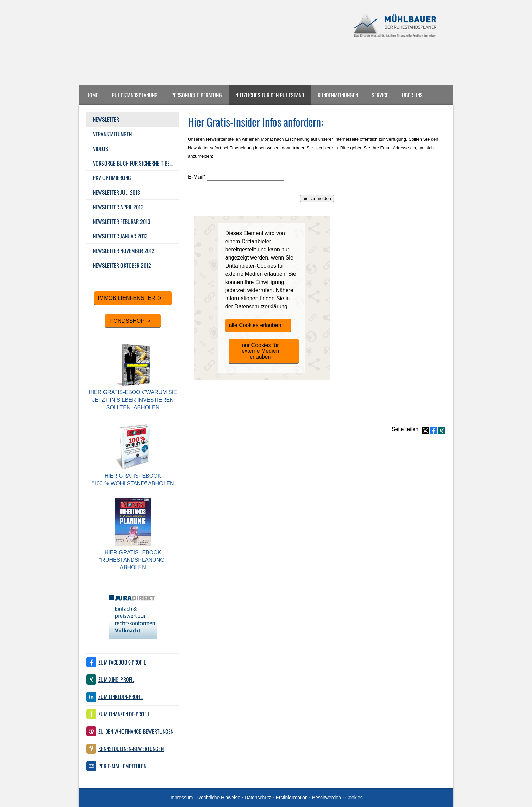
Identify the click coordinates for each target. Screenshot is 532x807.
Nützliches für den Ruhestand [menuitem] (270, 95)
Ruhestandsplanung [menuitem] (135, 95)
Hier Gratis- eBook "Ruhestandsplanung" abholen (133, 560)
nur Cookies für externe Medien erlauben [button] (260, 351)
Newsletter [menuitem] (106, 119)
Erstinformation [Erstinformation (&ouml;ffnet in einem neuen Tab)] (291, 798)
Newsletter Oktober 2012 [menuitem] (122, 265)
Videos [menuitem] (100, 149)
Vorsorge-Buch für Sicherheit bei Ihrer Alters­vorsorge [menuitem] (136, 163)
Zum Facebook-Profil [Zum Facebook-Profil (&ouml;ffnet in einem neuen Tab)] (122, 662)
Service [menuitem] (380, 95)
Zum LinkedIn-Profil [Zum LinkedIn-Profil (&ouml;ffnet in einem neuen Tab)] (120, 697)
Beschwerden (327, 798)
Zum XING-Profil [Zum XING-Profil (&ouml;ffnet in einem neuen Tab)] (116, 679)
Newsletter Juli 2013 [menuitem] (117, 192)
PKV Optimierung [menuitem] (112, 178)
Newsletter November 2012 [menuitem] (124, 251)
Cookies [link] (354, 798)
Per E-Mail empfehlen (122, 766)
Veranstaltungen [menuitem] (112, 134)
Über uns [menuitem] (412, 95)
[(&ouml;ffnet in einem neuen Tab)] (133, 638)
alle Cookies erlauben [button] (255, 325)
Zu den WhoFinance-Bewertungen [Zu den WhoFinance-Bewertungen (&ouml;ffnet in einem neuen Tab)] (136, 731)
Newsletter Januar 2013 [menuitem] (120, 236)
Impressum (181, 798)
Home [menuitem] (92, 95)
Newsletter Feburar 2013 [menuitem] (122, 222)
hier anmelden (317, 199)
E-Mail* (197, 177)
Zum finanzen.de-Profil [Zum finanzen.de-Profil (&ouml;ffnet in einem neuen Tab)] (124, 714)
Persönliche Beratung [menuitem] (197, 95)
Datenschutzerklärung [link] (261, 306)
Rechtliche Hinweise (219, 798)
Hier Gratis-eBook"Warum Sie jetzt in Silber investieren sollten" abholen (133, 400)
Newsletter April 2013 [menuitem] (118, 207)
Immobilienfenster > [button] (129, 298)
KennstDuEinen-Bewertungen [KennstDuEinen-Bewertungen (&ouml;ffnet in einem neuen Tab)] (131, 749)
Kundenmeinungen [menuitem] (338, 95)
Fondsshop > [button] (130, 321)
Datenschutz (258, 798)
